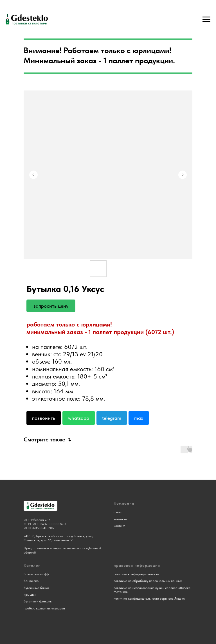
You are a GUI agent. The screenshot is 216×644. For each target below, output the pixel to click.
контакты (121, 519)
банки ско (31, 581)
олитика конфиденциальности (137, 574)
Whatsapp (79, 418)
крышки (30, 595)
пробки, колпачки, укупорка (44, 608)
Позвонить (44, 418)
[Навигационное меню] (206, 19)
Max (139, 418)
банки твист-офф (36, 574)
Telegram (112, 418)
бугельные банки (36, 588)
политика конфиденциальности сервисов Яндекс (149, 598)
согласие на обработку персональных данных (148, 581)
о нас (118, 512)
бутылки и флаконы (38, 601)
